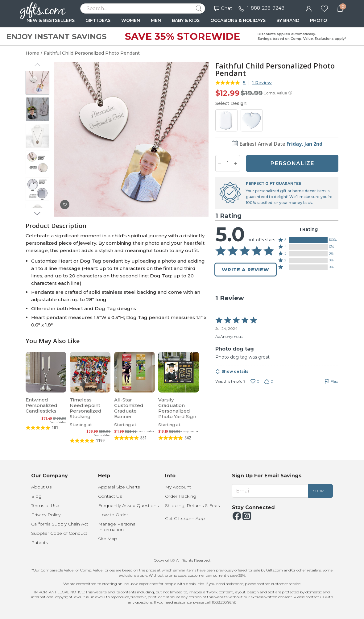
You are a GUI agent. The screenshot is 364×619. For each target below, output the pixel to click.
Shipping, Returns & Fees (192, 505)
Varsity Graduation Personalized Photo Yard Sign (177, 408)
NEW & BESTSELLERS (51, 20)
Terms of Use (45, 505)
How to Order (113, 515)
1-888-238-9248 (266, 8)
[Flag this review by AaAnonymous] (331, 381)
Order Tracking (181, 496)
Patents (39, 542)
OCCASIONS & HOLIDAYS (238, 20)
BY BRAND (288, 20)
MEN (156, 20)
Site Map (108, 539)
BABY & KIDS (186, 20)
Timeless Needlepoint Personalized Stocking (86, 408)
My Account (178, 487)
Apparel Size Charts (119, 487)
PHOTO (318, 20)
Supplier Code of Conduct (59, 533)
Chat (223, 8)
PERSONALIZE (292, 163)
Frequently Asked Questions (128, 505)
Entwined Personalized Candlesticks (41, 405)
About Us (41, 487)
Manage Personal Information (117, 527)
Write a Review (246, 270)
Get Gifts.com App (185, 518)
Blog (36, 496)
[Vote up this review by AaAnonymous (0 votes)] (255, 381)
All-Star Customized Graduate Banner (129, 408)
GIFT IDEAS (98, 20)
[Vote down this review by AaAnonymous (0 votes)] (269, 381)
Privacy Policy (46, 515)
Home (32, 53)
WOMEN (131, 20)
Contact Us (110, 496)
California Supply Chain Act (60, 524)
